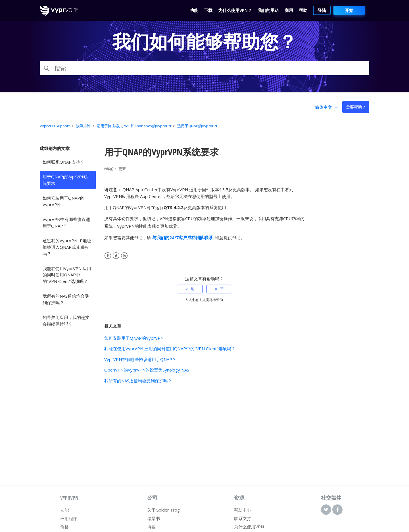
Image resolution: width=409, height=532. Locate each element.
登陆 (322, 10)
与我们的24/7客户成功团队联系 (182, 237)
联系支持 (243, 518)
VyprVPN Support (55, 126)
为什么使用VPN (249, 527)
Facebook (108, 256)
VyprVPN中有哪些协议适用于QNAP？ (66, 223)
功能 (64, 510)
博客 (151, 527)
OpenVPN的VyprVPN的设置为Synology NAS (147, 370)
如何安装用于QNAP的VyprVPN (63, 201)
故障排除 (83, 126)
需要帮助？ (356, 107)
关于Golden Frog (163, 510)
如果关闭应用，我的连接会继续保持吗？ (66, 321)
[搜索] (204, 68)
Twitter (116, 256)
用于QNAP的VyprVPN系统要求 (66, 180)
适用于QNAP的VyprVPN (197, 126)
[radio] (190, 289)
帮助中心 (243, 510)
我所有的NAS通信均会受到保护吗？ (66, 299)
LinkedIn (124, 256)
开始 (349, 10)
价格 (64, 527)
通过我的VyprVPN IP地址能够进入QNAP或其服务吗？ (67, 247)
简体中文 (324, 107)
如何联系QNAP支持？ (63, 162)
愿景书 (154, 518)
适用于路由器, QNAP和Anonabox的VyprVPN (134, 126)
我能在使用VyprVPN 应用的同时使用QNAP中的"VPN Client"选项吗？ (67, 275)
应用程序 (69, 518)
